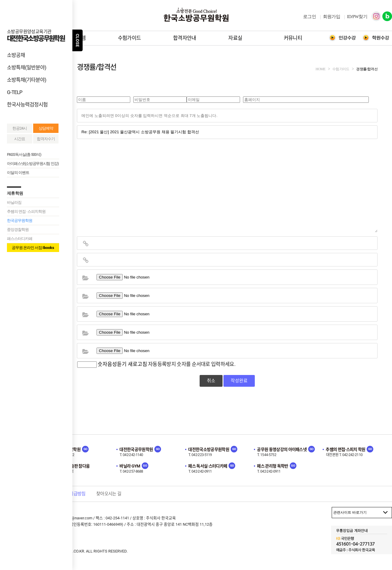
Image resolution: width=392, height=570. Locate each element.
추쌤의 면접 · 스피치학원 (26, 211)
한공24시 (20, 128)
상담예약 (46, 128)
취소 (211, 381)
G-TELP (15, 92)
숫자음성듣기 (112, 364)
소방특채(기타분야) (27, 80)
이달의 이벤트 (18, 173)
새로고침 (138, 364)
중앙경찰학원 (18, 230)
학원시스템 (74, 38)
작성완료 (239, 381)
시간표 (20, 139)
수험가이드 (130, 38)
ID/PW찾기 (357, 17)
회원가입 (332, 17)
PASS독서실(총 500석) (24, 154)
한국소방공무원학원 (196, 15)
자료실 (235, 38)
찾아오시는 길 (109, 494)
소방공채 (16, 55)
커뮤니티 (293, 38)
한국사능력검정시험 (27, 105)
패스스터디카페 (20, 239)
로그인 (310, 17)
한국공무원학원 (20, 220)
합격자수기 (46, 139)
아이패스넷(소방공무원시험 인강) (33, 164)
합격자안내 (185, 38)
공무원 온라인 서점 (33, 248)
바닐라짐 (14, 202)
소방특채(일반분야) (27, 68)
